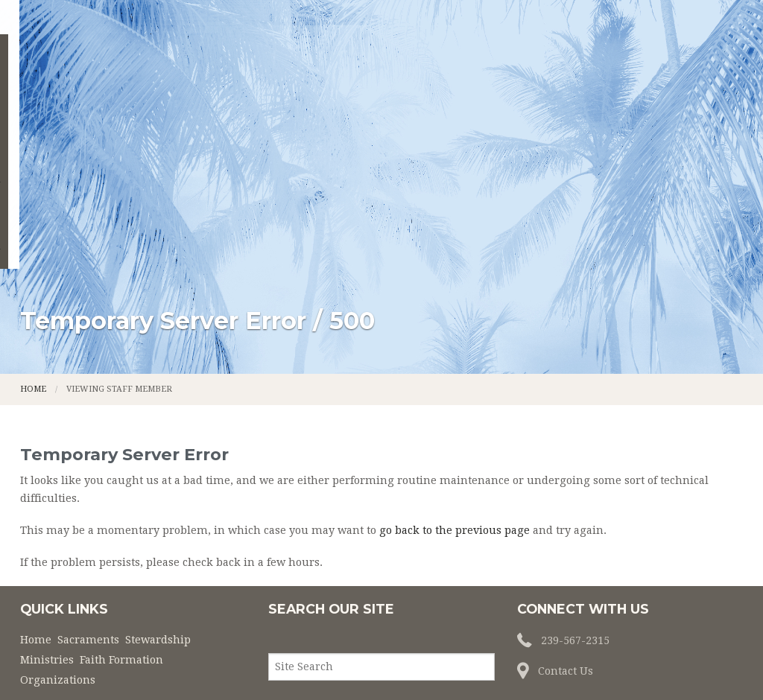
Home (127, 103)
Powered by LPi (529, 664)
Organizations (671, 103)
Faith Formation (542, 103)
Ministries (427, 103)
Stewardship (324, 103)
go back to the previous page (455, 398)
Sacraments (213, 103)
